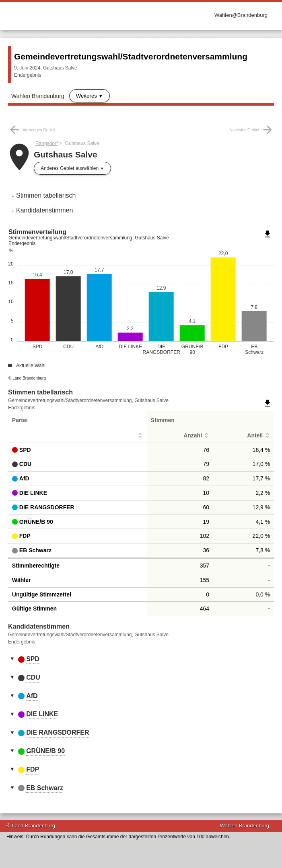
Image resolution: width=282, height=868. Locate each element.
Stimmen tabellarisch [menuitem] (46, 195)
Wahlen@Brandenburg (241, 15)
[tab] (141, 660)
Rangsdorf (46, 143)
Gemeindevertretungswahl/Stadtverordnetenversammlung (131, 56)
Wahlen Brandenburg (38, 96)
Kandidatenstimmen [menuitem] (44, 210)
